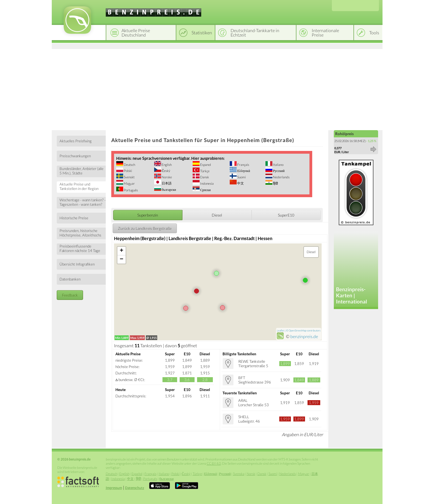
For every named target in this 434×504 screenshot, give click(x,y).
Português (131, 190)
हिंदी (275, 183)
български (169, 190)
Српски (205, 190)
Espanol (205, 165)
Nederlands (281, 177)
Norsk (251, 474)
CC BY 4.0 (214, 463)
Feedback (70, 295)
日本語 (166, 183)
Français (243, 165)
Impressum (114, 488)
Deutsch (129, 165)
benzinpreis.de (304, 336)
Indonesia (207, 183)
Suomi (241, 177)
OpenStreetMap (298, 331)
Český (166, 171)
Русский (278, 171)
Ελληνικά (243, 171)
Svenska (239, 474)
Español (137, 474)
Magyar (129, 183)
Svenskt (129, 177)
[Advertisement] (217, 89)
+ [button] (122, 251)
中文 (240, 183)
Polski (128, 171)
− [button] (122, 259)
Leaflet (281, 331)
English (166, 165)
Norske (166, 177)
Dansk (204, 177)
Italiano (278, 165)
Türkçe (205, 171)
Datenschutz (135, 488)
